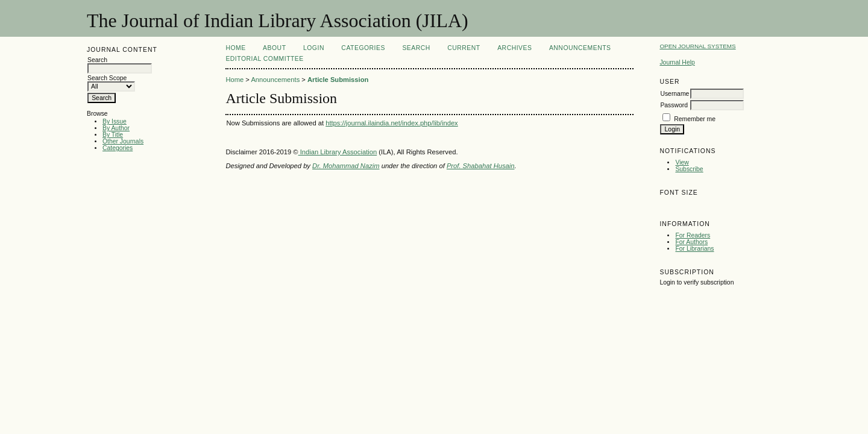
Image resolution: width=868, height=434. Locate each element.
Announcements (580, 48)
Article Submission (338, 80)
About (274, 48)
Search (416, 48)
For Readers (693, 235)
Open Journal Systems (697, 46)
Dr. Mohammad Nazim (346, 166)
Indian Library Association (338, 152)
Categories (118, 148)
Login (314, 48)
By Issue (115, 121)
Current (464, 48)
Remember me (695, 119)
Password (674, 105)
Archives (514, 48)
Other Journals (123, 141)
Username (675, 94)
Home (235, 48)
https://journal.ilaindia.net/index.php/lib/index (392, 123)
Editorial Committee (264, 59)
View (682, 162)
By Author (116, 128)
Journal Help (677, 62)
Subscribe (689, 169)
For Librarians (694, 249)
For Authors (691, 242)
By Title (113, 135)
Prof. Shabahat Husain (481, 166)
